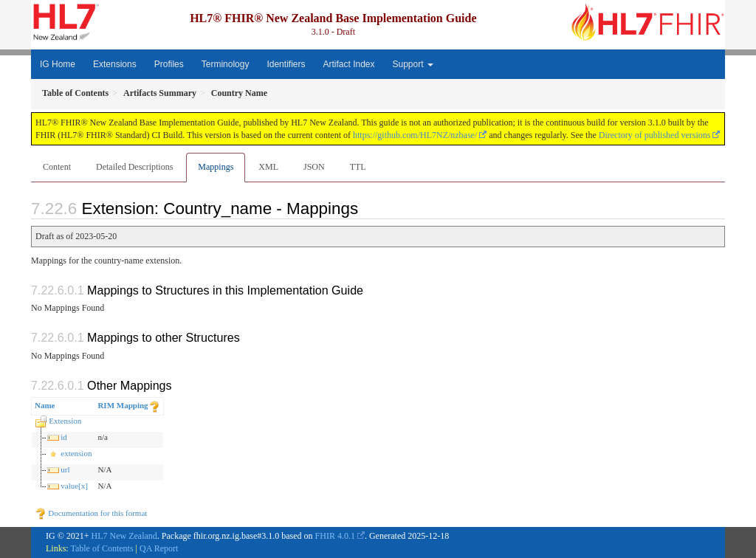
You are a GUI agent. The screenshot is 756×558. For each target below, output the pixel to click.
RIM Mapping (123, 405)
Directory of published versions (655, 135)
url (65, 469)
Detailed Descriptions (134, 167)
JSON (314, 167)
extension (76, 453)
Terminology (226, 64)
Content (57, 167)
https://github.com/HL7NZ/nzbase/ (415, 135)
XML (268, 167)
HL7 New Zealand (124, 536)
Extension (65, 421)
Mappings (216, 167)
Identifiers (286, 64)
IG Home (58, 64)
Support (413, 64)
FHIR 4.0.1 (335, 536)
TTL (358, 167)
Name (45, 405)
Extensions (115, 64)
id (64, 437)
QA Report (159, 548)
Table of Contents (102, 548)
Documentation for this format (91, 513)
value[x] (74, 486)
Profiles (169, 64)
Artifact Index (348, 64)
